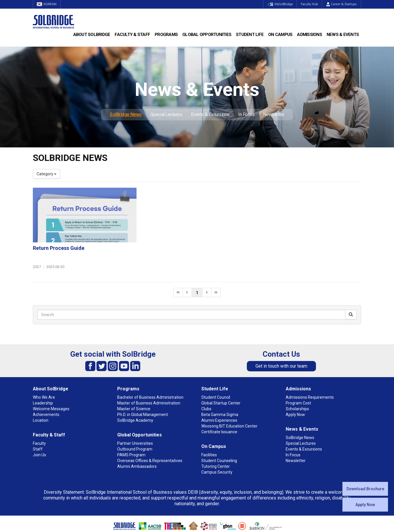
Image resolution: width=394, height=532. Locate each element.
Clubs (206, 381)
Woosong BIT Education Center (229, 398)
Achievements (46, 387)
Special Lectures (166, 114)
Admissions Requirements (310, 369)
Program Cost (298, 375)
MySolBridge (279, 4)
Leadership (43, 375)
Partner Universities (135, 415)
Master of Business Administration (149, 375)
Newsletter (274, 114)
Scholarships (297, 381)
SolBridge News (126, 114)
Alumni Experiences (219, 392)
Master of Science (134, 381)
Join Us (39, 427)
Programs (166, 35)
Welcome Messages (51, 381)
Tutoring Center (216, 438)
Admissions (309, 35)
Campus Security (217, 444)
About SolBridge (92, 35)
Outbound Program (135, 421)
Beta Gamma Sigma (220, 387)
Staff (38, 421)
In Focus (246, 114)
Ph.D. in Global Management (143, 387)
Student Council (216, 369)
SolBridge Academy (135, 392)
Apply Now (365, 505)
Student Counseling (219, 433)
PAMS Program (131, 427)
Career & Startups (341, 4)
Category (47, 174)
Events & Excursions (210, 114)
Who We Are (44, 369)
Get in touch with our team (281, 338)
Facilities (209, 427)
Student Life (250, 35)
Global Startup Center (221, 375)
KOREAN (47, 4)
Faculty (39, 415)
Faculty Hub (309, 4)
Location (41, 392)
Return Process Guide (171, 193)
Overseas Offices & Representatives (150, 433)
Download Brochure (365, 489)
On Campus (280, 35)
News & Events (343, 35)
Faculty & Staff (132, 35)
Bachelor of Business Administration (150, 369)
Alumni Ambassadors (137, 438)
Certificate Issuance (219, 404)
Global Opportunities (207, 35)
